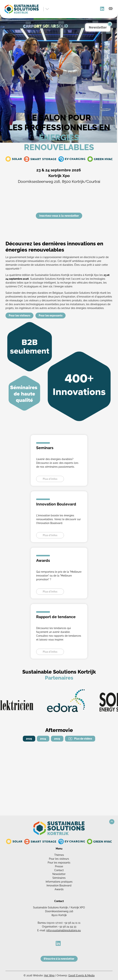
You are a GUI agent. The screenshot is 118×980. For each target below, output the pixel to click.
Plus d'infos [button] (50, 479)
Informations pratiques (59, 882)
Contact (59, 870)
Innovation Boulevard (59, 885)
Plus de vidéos (83, 739)
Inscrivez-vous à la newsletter (59, 216)
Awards (59, 889)
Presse (59, 866)
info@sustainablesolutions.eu (64, 930)
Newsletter (59, 874)
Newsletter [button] (98, 27)
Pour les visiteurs (20, 316)
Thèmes (59, 855)
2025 (29, 739)
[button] (112, 822)
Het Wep (49, 975)
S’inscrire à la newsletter (59, 959)
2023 (57, 739)
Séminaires (59, 878)
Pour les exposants (51, 316)
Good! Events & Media (81, 975)
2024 (43, 739)
